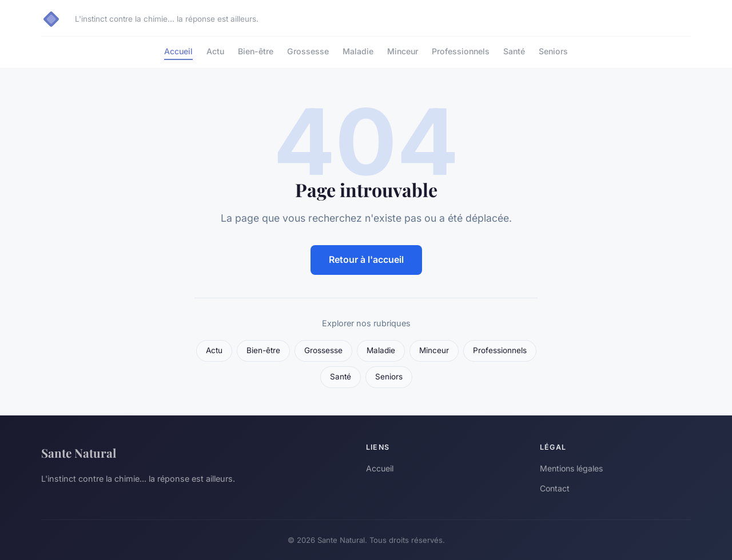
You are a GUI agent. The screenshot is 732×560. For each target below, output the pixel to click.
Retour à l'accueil (366, 259)
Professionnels (461, 51)
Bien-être (256, 51)
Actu (215, 51)
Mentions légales (571, 468)
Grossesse (308, 51)
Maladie (358, 51)
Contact (555, 488)
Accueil (178, 51)
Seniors (553, 51)
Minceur (403, 51)
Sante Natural (79, 453)
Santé (514, 51)
